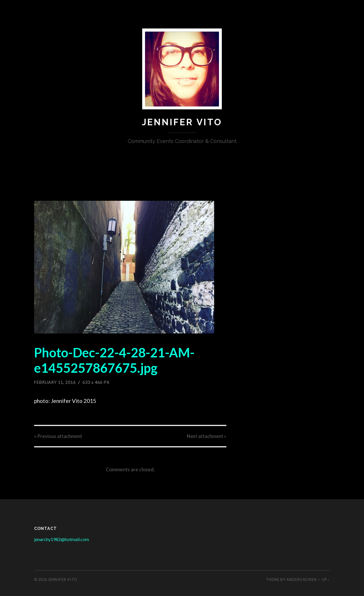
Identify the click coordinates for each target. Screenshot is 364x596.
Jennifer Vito (182, 122)
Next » (207, 436)
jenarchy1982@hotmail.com (62, 539)
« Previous (58, 436)
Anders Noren (302, 579)
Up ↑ (326, 579)
